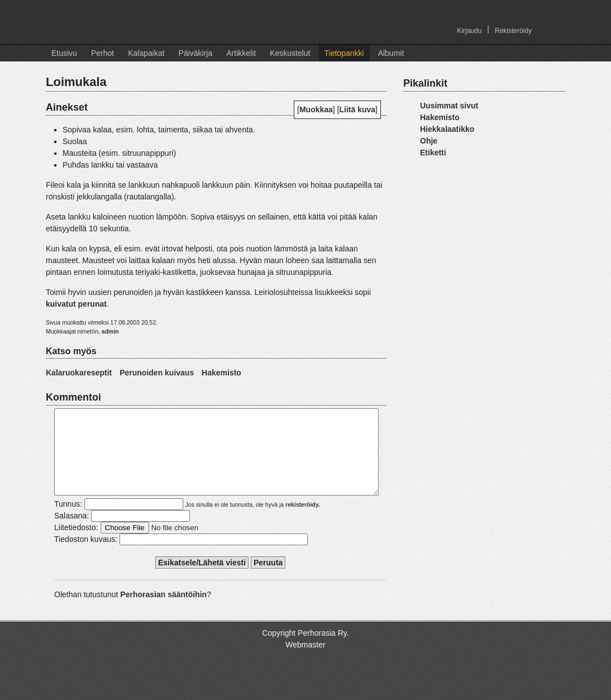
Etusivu (64, 53)
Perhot (102, 53)
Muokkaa (316, 109)
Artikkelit (241, 53)
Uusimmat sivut (449, 106)
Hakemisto (221, 373)
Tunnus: (68, 521)
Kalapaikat (146, 53)
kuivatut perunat (76, 304)
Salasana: (71, 532)
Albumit (391, 53)
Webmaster (305, 661)
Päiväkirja (196, 53)
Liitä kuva (358, 109)
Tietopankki (344, 53)
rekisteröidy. (303, 521)
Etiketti (433, 153)
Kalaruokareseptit (79, 373)
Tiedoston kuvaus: (86, 556)
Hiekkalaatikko (447, 129)
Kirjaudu (469, 31)
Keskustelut (290, 53)
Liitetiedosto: (76, 544)
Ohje (429, 141)
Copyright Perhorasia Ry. (305, 650)
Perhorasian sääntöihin (163, 611)
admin (110, 331)
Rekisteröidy (513, 31)
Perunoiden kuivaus (157, 373)
